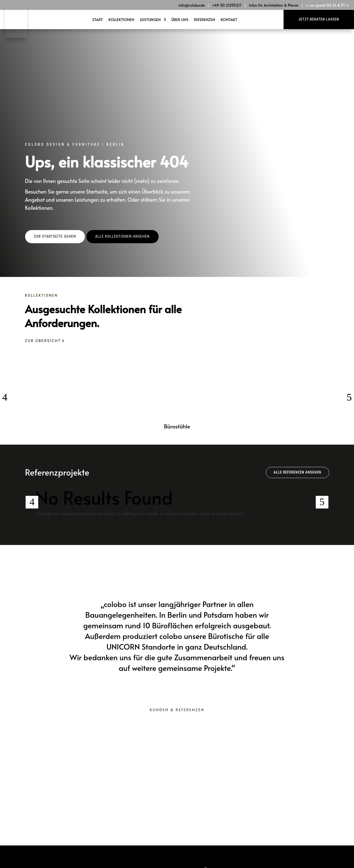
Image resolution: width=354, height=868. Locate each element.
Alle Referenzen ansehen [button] (297, 469)
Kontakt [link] (229, 20)
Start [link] (98, 20)
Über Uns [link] (180, 20)
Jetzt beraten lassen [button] (319, 19)
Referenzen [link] (204, 20)
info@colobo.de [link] (192, 5)
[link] (16, 36)
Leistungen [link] (150, 20)
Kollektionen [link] (121, 20)
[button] (55, 233)
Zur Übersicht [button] (43, 337)
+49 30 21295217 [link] (227, 5)
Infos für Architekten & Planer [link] (274, 5)
